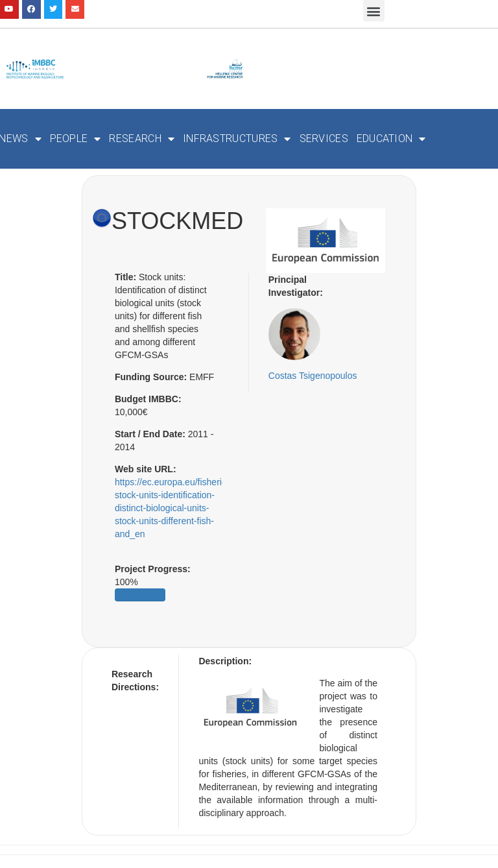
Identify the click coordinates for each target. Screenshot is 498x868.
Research (142, 139)
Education (391, 139)
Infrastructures (237, 139)
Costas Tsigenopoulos (313, 376)
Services (324, 139)
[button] (374, 11)
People (76, 139)
